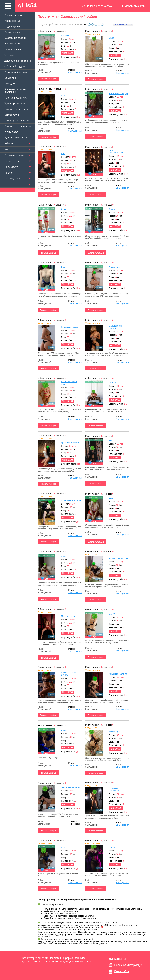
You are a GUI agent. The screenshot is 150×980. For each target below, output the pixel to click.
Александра (114, 267)
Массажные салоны (15, 38)
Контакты (120, 959)
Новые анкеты (12, 44)
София (112, 847)
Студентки (10, 78)
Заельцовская (75, 72)
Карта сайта (122, 971)
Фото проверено (13, 49)
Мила (111, 38)
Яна (111, 440)
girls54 (27, 5)
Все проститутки (13, 15)
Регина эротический (71, 327)
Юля (111, 498)
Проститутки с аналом (16, 121)
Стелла (112, 383)
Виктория (66, 36)
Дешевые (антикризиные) (18, 61)
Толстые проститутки (16, 98)
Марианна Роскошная (114, 790)
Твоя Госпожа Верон (71, 787)
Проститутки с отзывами (18, 126)
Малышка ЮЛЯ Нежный (116, 327)
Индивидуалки (12, 27)
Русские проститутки (16, 138)
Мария (112, 614)
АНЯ (63, 154)
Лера (64, 209)
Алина (112, 209)
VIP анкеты (10, 55)
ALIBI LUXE (67, 96)
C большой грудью (15, 67)
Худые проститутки (15, 103)
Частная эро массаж (118, 558)
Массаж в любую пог (71, 616)
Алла (64, 556)
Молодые (10, 84)
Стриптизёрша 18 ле (71, 500)
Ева (63, 847)
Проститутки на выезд (16, 109)
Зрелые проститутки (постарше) (15, 91)
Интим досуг (11, 132)
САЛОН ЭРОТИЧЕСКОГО (117, 152)
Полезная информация (128, 965)
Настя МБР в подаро (119, 94)
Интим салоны (12, 32)
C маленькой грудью (16, 72)
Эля (63, 267)
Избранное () (12, 21)
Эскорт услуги (12, 115)
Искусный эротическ (118, 674)
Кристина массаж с (70, 443)
